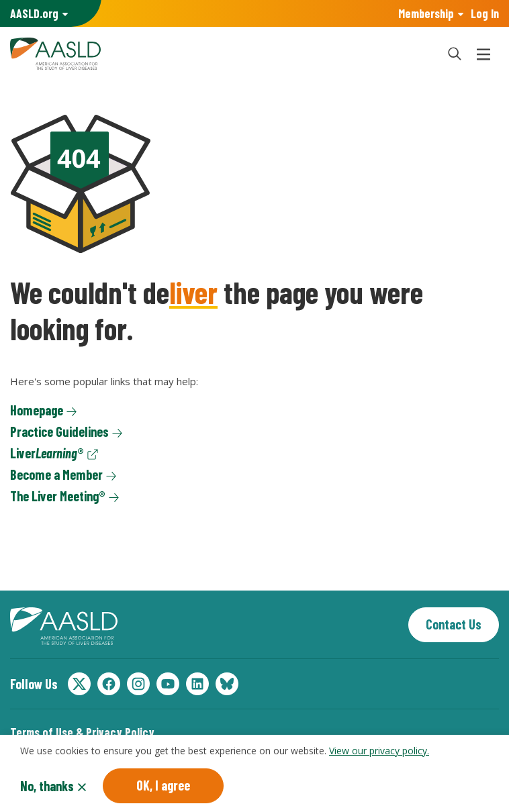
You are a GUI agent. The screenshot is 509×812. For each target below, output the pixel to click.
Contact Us (454, 624)
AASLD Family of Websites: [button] (34, 14)
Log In (485, 13)
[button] (455, 54)
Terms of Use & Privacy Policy (82, 732)
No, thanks (47, 789)
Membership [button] (426, 13)
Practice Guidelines (59, 432)
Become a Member (56, 474)
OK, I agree (163, 789)
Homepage (37, 410)
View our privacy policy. (379, 753)
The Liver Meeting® (58, 496)
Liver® (47, 453)
